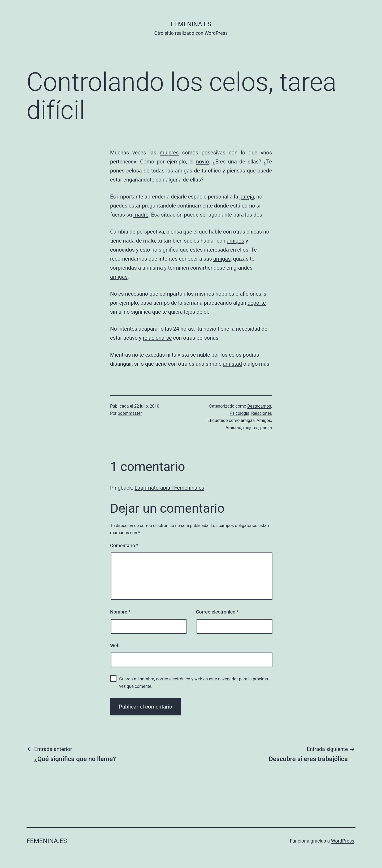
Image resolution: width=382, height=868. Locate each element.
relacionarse (157, 338)
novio (202, 162)
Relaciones (262, 413)
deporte (257, 303)
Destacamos (259, 406)
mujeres (169, 153)
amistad (232, 364)
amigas (222, 259)
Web (115, 645)
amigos (235, 241)
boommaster (130, 413)
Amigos (264, 420)
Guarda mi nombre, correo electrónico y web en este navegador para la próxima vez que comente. (194, 683)
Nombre (120, 612)
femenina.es (191, 24)
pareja (247, 197)
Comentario (124, 545)
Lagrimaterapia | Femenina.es (169, 488)
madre (141, 215)
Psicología (240, 413)
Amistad (233, 428)
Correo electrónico (217, 612)
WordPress (343, 841)
